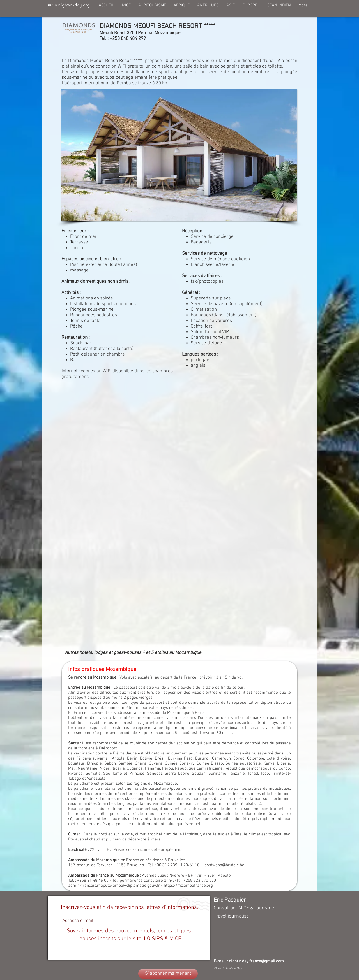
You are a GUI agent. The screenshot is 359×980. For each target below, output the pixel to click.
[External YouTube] (179, 456)
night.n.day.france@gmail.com (256, 961)
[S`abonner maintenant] (168, 974)
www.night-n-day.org (68, 5)
